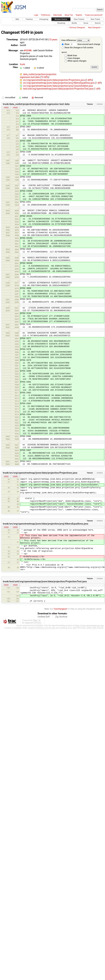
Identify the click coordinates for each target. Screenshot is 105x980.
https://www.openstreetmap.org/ (89, 625)
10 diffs (45, 77)
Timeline (29, 19)
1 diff (98, 83)
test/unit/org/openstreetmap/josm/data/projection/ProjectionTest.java (58, 89)
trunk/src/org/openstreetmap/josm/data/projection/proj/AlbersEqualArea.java (46, 524)
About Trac (69, 15)
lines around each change (85, 44)
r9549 (15, 108)
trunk (22, 64)
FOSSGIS (39, 625)
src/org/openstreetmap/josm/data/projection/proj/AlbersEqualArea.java (59, 83)
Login (36, 15)
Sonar (86, 23)
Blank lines (72, 55)
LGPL (94, 628)
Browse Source (61, 19)
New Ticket (95, 19)
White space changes (77, 61)
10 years (53, 40)
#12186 (28, 50)
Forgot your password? (94, 15)
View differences (69, 40)
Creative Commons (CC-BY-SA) (42, 628)
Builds (74, 23)
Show (66, 44)
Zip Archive (61, 617)
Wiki (17, 19)
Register (79, 15)
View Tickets (79, 19)
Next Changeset (94, 28)
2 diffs (89, 80)
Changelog (44, 19)
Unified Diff (44, 617)
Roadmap (61, 23)
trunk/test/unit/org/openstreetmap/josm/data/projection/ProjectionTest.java (45, 581)
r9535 (6, 108)
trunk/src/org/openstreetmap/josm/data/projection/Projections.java (40, 473)
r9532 (6, 476)
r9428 (6, 527)
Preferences (46, 15)
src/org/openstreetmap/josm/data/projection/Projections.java (54, 80)
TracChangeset (60, 609)
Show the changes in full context (77, 48)
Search (98, 23)
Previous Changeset (77, 28)
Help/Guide (57, 15)
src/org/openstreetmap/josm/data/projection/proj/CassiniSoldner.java (58, 86)
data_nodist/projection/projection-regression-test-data (38, 76)
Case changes (74, 58)
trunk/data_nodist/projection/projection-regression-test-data (36, 104)
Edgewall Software (33, 623)
